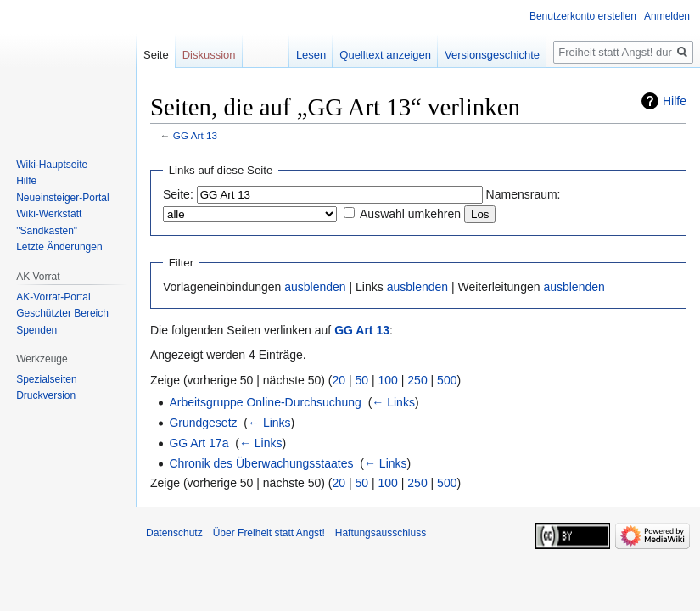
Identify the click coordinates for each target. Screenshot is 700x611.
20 (339, 380)
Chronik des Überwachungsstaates (261, 463)
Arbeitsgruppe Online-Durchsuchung (265, 402)
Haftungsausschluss (381, 533)
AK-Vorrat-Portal (53, 297)
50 (362, 380)
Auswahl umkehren (410, 214)
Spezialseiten (46, 379)
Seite (156, 55)
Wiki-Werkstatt (49, 214)
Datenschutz (174, 533)
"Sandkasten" (47, 231)
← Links (393, 402)
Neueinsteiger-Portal (62, 198)
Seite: (178, 194)
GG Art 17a (199, 443)
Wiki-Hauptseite (52, 165)
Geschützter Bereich (62, 313)
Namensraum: (524, 194)
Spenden (36, 330)
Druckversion (46, 395)
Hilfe (675, 101)
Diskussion (209, 55)
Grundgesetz (203, 423)
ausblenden (315, 287)
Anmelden (667, 16)
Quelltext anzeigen (385, 55)
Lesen (311, 55)
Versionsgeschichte (492, 55)
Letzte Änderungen (59, 247)
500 (447, 380)
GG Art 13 (195, 135)
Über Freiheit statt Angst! (269, 533)
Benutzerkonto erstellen (583, 16)
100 (388, 380)
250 (417, 380)
